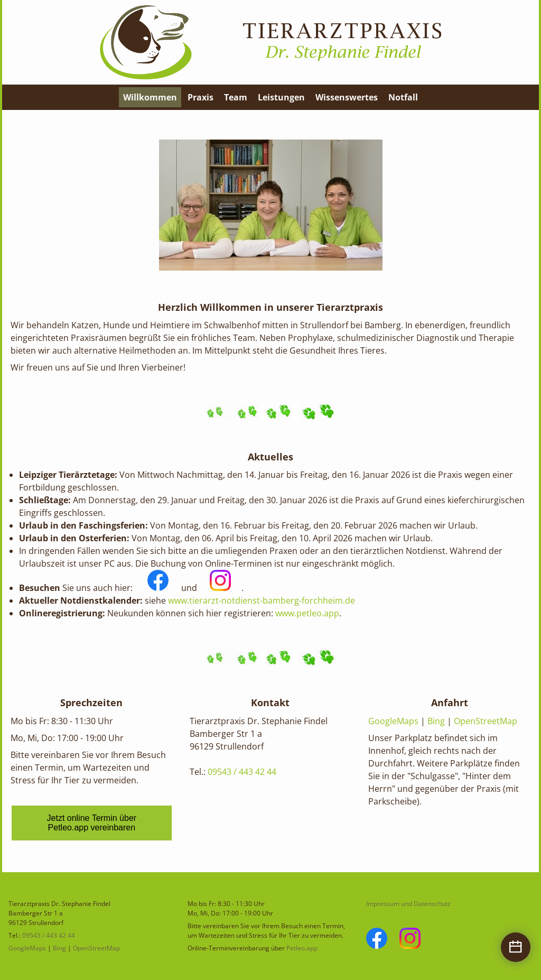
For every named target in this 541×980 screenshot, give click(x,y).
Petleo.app (302, 948)
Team (236, 97)
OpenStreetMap (486, 721)
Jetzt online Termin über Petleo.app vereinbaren (92, 823)
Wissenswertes (347, 97)
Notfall (403, 97)
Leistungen (281, 97)
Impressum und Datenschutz (408, 904)
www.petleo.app (307, 613)
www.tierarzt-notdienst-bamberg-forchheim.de (262, 600)
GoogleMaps (393, 721)
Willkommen (150, 97)
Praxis (200, 97)
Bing (436, 721)
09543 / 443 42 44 (242, 772)
